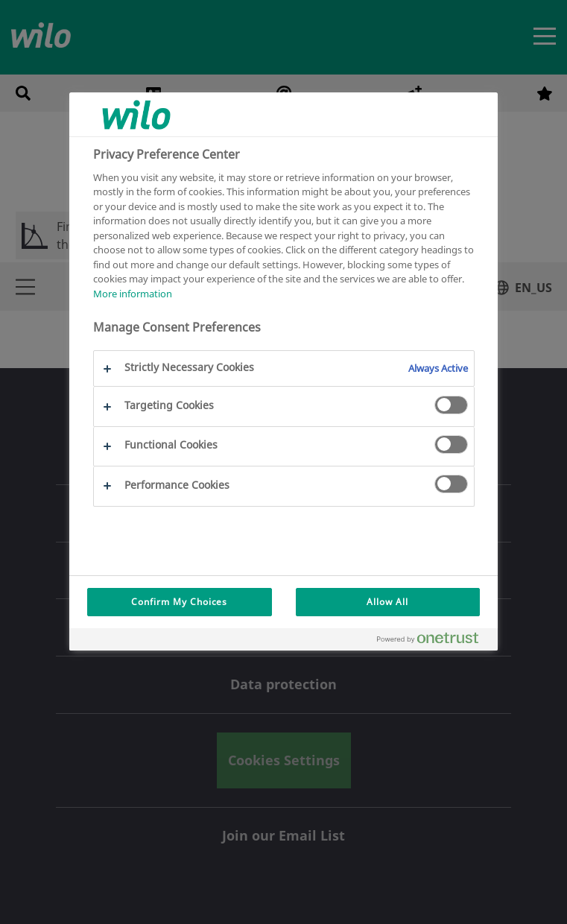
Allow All (387, 602)
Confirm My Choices (179, 602)
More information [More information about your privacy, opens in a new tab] (133, 294)
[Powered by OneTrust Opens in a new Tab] (434, 641)
